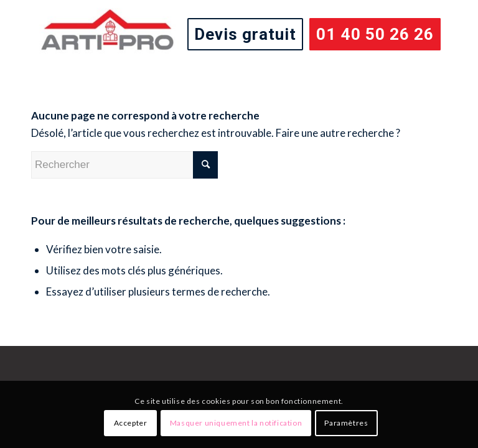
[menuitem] (246, 34)
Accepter (131, 423)
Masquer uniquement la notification (236, 423)
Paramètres (346, 423)
